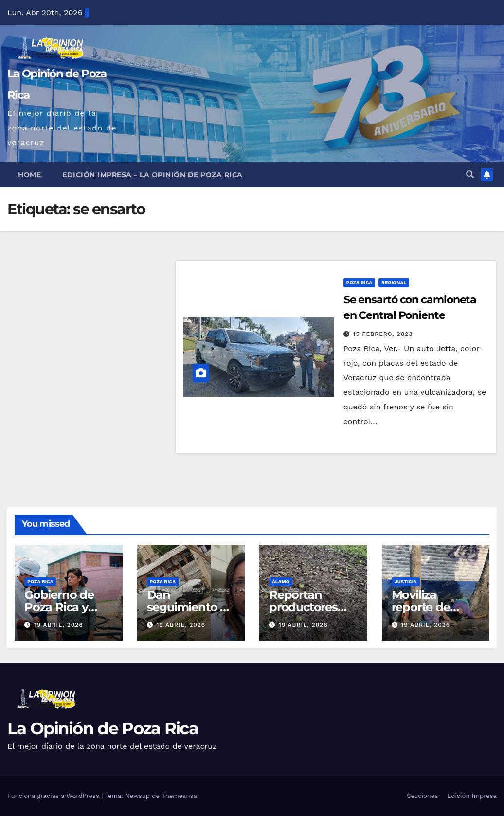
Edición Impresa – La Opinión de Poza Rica (153, 175)
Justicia (406, 582)
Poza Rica (359, 283)
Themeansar (180, 796)
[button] (470, 175)
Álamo (281, 582)
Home (29, 175)
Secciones (422, 796)
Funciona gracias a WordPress (54, 796)
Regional (394, 283)
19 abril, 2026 (59, 625)
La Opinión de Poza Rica (103, 728)
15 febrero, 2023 (383, 334)
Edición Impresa (472, 796)
